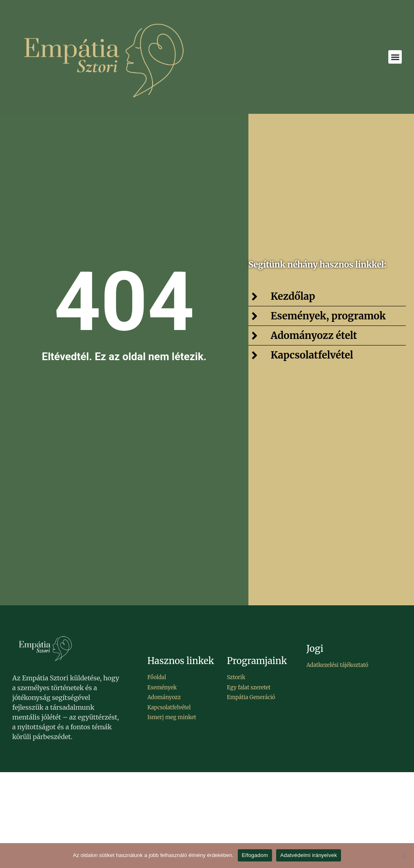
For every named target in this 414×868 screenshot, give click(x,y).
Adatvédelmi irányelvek (309, 855)
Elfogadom (255, 855)
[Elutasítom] (404, 855)
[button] (395, 57)
